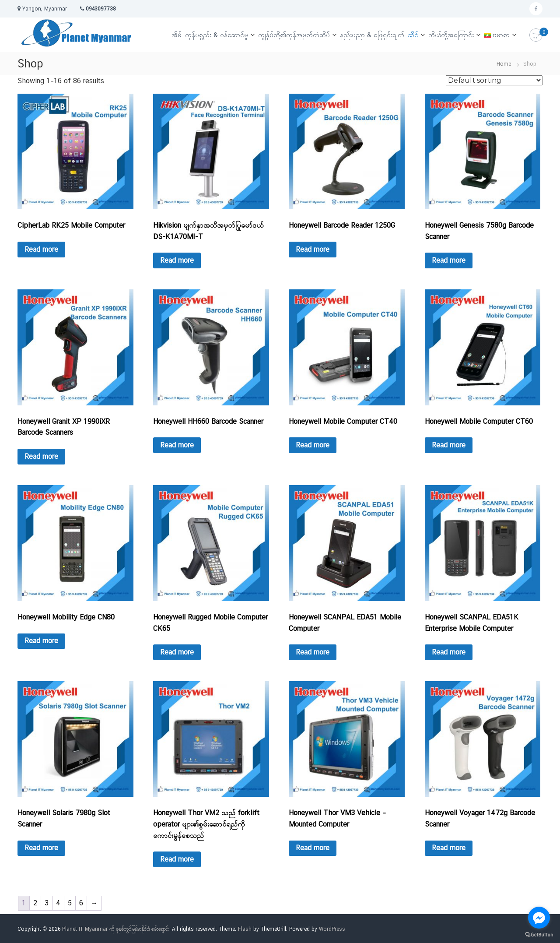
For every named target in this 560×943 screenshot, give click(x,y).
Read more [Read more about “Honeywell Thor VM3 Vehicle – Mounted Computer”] (313, 848)
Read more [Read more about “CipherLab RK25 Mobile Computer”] (41, 249)
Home (504, 64)
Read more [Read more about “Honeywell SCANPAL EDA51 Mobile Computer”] (313, 652)
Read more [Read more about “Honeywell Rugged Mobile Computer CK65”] (177, 652)
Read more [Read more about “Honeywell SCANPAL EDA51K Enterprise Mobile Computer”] (449, 652)
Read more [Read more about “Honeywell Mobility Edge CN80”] (41, 641)
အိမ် (177, 35)
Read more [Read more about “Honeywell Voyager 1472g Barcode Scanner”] (449, 848)
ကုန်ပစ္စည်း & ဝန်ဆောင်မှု (217, 35)
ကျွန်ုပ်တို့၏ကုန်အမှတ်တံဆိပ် (294, 35)
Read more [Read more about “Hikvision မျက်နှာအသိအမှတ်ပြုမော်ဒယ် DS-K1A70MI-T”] (177, 260)
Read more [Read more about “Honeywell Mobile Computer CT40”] (313, 445)
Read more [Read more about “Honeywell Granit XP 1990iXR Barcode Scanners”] (41, 456)
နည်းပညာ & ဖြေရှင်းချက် (372, 35)
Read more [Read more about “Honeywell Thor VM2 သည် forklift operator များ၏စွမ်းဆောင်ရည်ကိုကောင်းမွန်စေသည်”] (177, 859)
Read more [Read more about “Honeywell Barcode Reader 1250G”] (313, 249)
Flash (245, 929)
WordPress (332, 929)
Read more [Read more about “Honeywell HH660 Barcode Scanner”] (177, 445)
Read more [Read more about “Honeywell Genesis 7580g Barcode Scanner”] (449, 260)
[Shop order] (494, 80)
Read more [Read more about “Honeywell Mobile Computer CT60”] (449, 445)
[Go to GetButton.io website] (539, 934)
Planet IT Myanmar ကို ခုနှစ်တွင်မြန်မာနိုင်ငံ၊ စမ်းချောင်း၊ (116, 929)
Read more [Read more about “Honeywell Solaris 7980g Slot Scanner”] (41, 848)
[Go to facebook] (539, 918)
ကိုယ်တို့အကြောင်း (451, 35)
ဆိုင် (413, 35)
